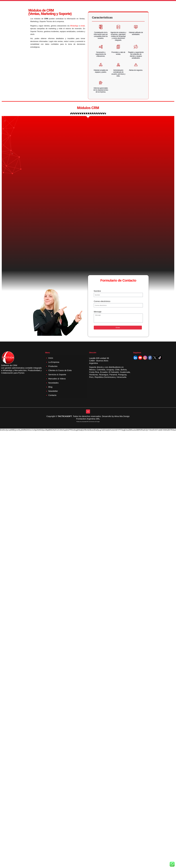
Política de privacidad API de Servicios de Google (88, 422)
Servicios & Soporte (57, 375)
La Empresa (54, 362)
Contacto (52, 395)
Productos (53, 366)
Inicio (51, 358)
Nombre (97, 291)
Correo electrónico (102, 302)
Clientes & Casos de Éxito (60, 371)
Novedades (53, 383)
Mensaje (98, 312)
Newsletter (53, 391)
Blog (50, 387)
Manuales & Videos (57, 379)
